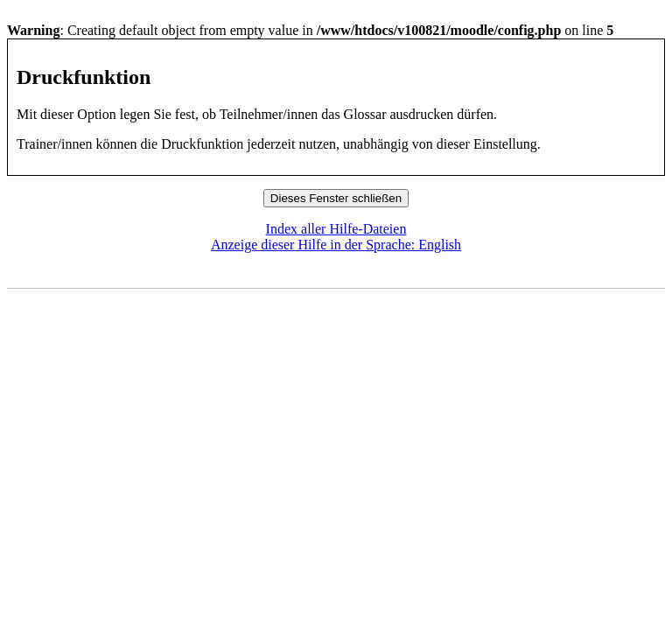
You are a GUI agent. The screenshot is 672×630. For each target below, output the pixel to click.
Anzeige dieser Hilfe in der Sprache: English (336, 245)
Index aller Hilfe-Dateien (336, 229)
